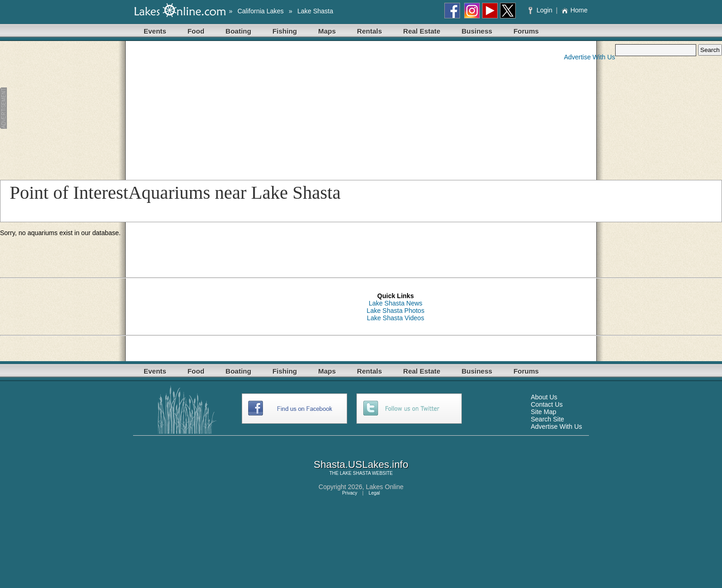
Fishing (285, 31)
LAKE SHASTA (355, 473)
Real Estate (422, 31)
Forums (526, 31)
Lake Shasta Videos (396, 318)
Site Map (544, 412)
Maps (327, 31)
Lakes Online (385, 487)
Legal (374, 493)
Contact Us (547, 404)
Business (477, 31)
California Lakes (261, 11)
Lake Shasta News (396, 303)
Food (196, 31)
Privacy (350, 493)
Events (155, 31)
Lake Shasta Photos (395, 311)
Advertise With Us (590, 57)
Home (574, 10)
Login (541, 10)
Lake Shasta (315, 11)
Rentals (369, 31)
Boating (239, 31)
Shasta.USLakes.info (361, 464)
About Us (544, 397)
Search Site (547, 419)
